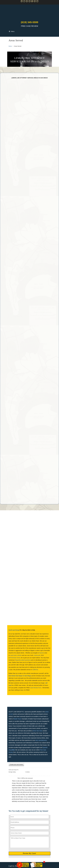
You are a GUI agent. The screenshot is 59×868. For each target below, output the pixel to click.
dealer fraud (17, 719)
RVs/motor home (15, 658)
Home (10, 46)
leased (41, 653)
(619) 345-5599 (30, 22)
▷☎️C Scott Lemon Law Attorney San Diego (30, 12)
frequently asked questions (23, 660)
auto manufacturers (41, 740)
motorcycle (37, 655)
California (35, 670)
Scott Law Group (14, 630)
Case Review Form (36, 688)
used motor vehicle (16, 655)
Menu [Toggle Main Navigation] (12, 31)
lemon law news (38, 731)
